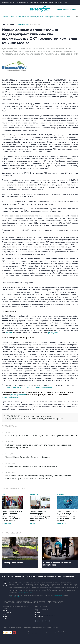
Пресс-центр (32, 576)
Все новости (6, 523)
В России (12, 17)
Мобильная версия (8, 2)
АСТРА (5, 619)
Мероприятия (68, 576)
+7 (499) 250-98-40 (59, 595)
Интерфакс (40, 9)
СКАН (37, 611)
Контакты (6, 576)
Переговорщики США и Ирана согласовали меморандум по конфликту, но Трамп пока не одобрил (12, 516)
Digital (51, 17)
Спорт (32, 17)
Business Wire (23, 25)
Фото (69, 17)
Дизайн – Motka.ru (61, 632)
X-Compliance (7, 613)
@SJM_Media (53, 333)
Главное (5, 17)
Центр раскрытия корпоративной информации (45, 616)
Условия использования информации (40, 632)
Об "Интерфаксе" (22, 2)
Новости (56, 17)
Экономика (25, 17)
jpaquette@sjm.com (10, 397)
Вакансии (42, 576)
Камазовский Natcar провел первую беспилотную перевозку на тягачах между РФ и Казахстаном (40, 516)
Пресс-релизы (8, 25)
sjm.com (9, 333)
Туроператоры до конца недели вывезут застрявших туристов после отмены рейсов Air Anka (67, 516)
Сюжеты (63, 17)
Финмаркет (58, 2)
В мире (18, 17)
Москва (45, 17)
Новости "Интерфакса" (42, 609)
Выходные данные (34, 634)
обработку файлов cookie (25, 592)
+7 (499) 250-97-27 (14, 597)
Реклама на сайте (54, 576)
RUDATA (38, 613)
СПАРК (5, 611)
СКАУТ (5, 615)
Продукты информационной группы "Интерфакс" (33, 602)
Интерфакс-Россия (46, 2)
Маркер (5, 617)
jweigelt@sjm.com (18, 395)
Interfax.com (34, 2)
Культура (38, 17)
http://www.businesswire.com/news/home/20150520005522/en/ (27, 388)
